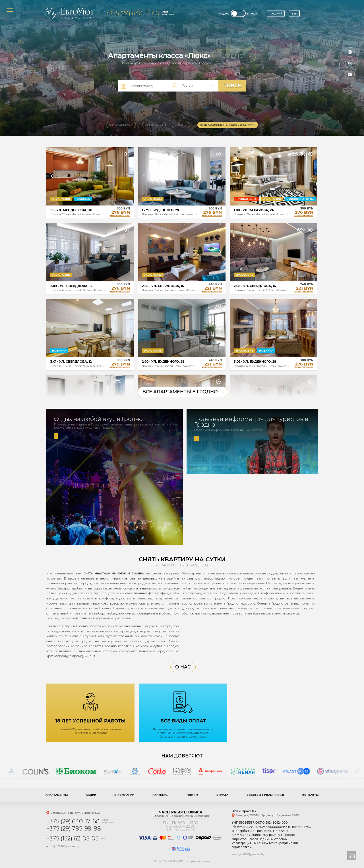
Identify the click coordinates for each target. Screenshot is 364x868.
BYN (294, 14)
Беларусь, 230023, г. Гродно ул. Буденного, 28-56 (267, 815)
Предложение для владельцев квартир (227, 125)
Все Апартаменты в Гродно (183, 392)
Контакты (310, 795)
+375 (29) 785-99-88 (74, 828)
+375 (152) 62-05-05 (72, 838)
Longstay (181, 125)
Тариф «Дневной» (121, 125)
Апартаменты (57, 795)
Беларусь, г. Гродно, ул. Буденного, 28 (76, 813)
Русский (276, 14)
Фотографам (154, 125)
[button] (52, 176)
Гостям (192, 795)
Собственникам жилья (265, 795)
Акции (91, 795)
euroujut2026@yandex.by (63, 846)
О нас (183, 667)
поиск (232, 86)
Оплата (222, 795)
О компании (124, 795)
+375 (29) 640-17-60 (133, 13)
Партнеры (160, 795)
